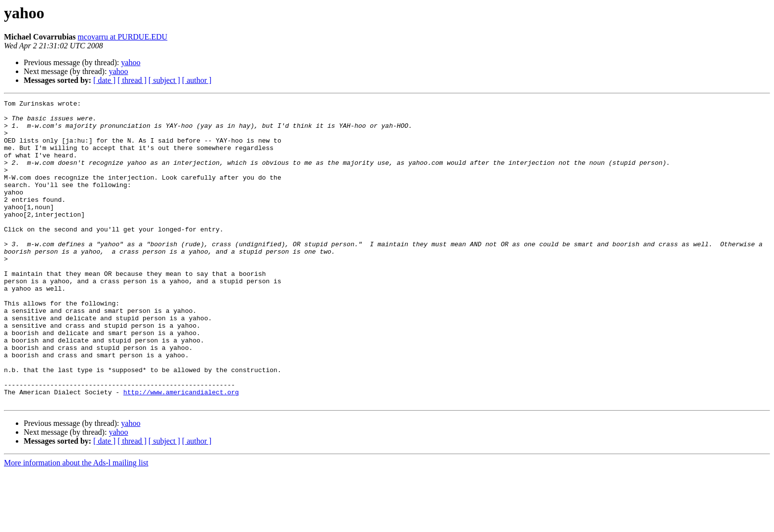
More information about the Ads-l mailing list (76, 523)
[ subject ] (164, 80)
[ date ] (104, 80)
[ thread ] (132, 80)
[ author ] (197, 80)
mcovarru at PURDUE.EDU (122, 37)
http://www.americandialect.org (181, 451)
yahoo (131, 62)
